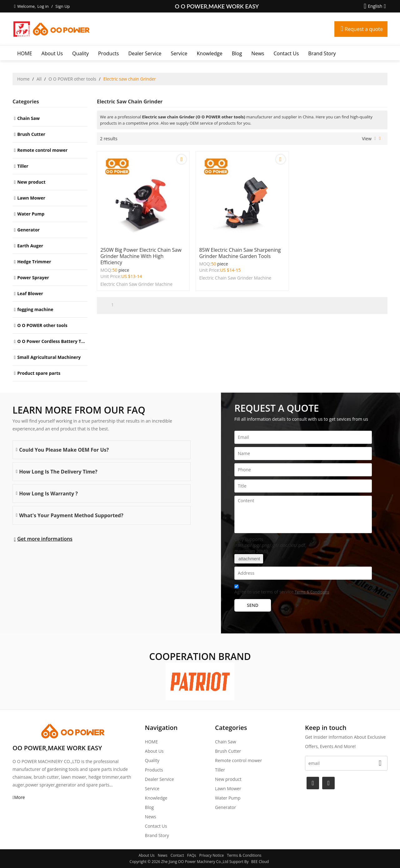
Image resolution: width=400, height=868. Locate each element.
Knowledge (210, 53)
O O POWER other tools (72, 79)
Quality (80, 53)
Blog (237, 53)
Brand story (322, 53)
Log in (43, 6)
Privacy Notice (212, 855)
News (258, 53)
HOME (25, 53)
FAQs (192, 855)
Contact (177, 855)
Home (23, 79)
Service (179, 53)
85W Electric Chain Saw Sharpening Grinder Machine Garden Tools (240, 253)
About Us (52, 53)
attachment (249, 559)
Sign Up (62, 6)
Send (253, 605)
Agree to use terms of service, (282, 590)
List (375, 139)
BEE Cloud (260, 862)
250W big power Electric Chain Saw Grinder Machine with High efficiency (141, 256)
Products (108, 53)
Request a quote (364, 29)
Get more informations (45, 539)
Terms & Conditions (312, 592)
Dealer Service (145, 53)
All (39, 79)
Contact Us (286, 53)
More (20, 797)
